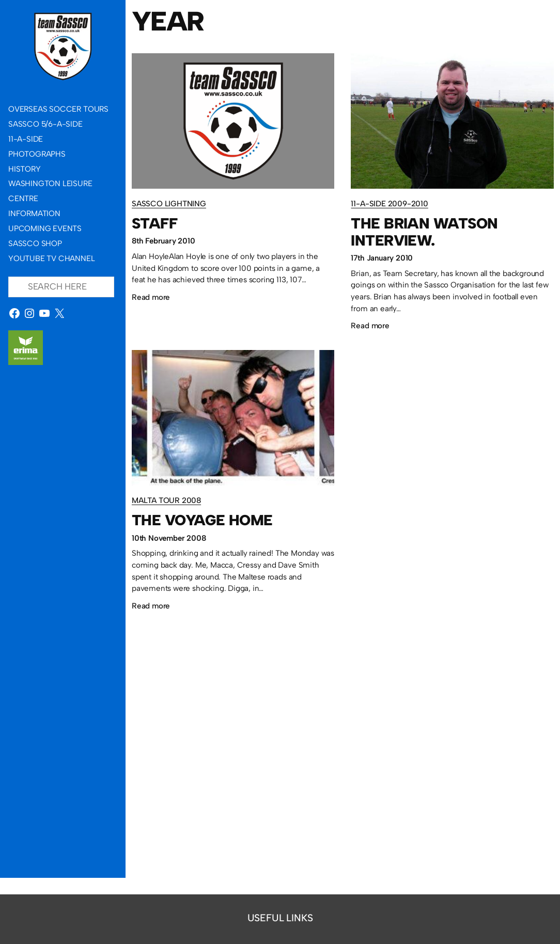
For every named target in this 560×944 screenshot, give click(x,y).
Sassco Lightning (169, 204)
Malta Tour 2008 (166, 501)
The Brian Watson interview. (425, 232)
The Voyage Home (202, 520)
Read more (151, 298)
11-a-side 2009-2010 (390, 204)
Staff (154, 224)
